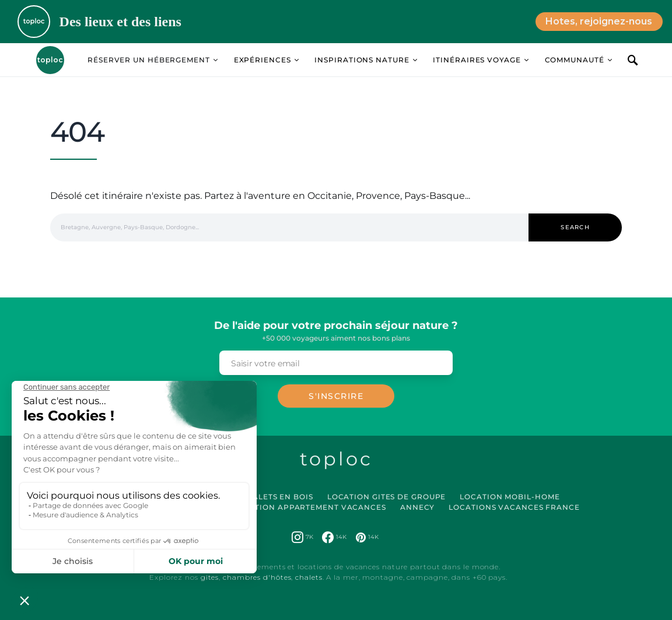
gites (210, 577)
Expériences (262, 60)
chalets (309, 577)
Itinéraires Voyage (477, 60)
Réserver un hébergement (149, 60)
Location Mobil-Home (510, 497)
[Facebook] (334, 537)
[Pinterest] (367, 537)
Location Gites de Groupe (387, 497)
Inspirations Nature (362, 60)
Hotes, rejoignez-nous (599, 21)
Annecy (417, 507)
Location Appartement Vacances (309, 507)
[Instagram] (302, 537)
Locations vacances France (514, 507)
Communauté (575, 60)
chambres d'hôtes (257, 577)
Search (575, 227)
